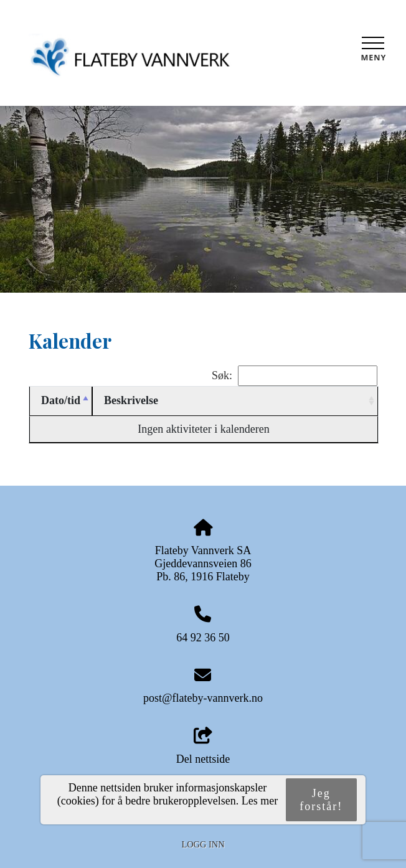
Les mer (260, 801)
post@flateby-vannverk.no (203, 698)
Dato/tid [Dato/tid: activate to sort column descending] (61, 400)
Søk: (295, 376)
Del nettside (203, 746)
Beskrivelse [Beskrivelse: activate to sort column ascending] (131, 400)
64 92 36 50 (203, 638)
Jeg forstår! (321, 800)
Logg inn (203, 844)
